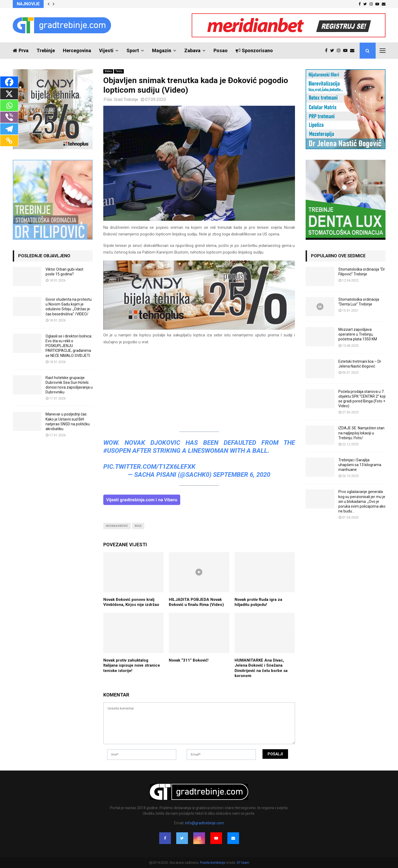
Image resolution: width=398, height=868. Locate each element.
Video (108, 71)
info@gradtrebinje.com (204, 823)
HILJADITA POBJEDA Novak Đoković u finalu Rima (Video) (196, 602)
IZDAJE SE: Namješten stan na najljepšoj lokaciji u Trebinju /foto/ (361, 433)
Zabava (192, 50)
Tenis (119, 71)
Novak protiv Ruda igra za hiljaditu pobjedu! (258, 602)
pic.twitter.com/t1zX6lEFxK (149, 467)
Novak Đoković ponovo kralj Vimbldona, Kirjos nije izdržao (131, 602)
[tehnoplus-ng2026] (199, 328)
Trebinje (46, 50)
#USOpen (117, 451)
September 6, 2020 (242, 475)
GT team (243, 863)
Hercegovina (77, 50)
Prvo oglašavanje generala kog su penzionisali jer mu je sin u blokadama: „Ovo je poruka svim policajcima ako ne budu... (362, 501)
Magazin (162, 50)
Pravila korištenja (213, 863)
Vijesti (106, 50)
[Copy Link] (9, 141)
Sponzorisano (254, 50)
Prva (21, 50)
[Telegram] (9, 129)
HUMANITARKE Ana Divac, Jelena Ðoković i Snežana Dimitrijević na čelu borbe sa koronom (261, 668)
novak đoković (117, 526)
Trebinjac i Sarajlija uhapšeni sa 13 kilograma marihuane (360, 465)
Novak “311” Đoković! (189, 660)
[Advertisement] (199, 387)
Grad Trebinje (126, 99)
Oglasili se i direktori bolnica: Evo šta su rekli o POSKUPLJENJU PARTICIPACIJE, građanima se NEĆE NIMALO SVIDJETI (69, 346)
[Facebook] (9, 82)
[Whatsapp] (9, 105)
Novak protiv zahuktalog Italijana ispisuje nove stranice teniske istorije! (132, 665)
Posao (221, 50)
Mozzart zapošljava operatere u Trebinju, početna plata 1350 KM (358, 334)
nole (138, 526)
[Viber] (9, 117)
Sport (133, 50)
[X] (9, 94)
